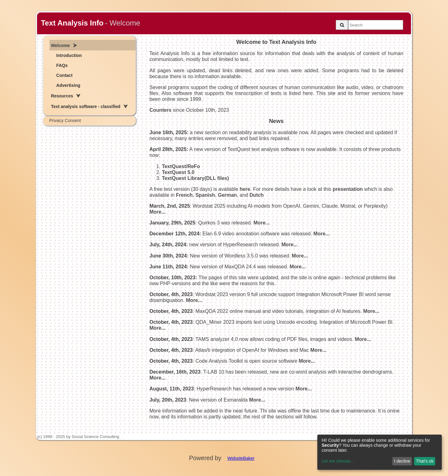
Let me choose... (338, 461)
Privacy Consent (65, 120)
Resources (62, 96)
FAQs (62, 65)
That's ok (425, 461)
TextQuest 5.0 (178, 172)
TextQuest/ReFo (181, 166)
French (184, 195)
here (245, 189)
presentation (348, 189)
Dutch (257, 195)
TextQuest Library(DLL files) (195, 178)
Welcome (61, 45)
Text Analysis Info (72, 23)
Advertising (68, 85)
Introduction (69, 55)
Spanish (205, 195)
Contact (64, 75)
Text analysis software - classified (86, 106)
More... (157, 212)
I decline (402, 461)
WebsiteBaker (241, 458)
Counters (160, 110)
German (227, 195)
